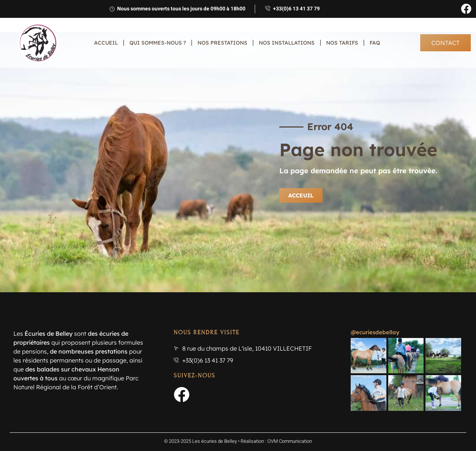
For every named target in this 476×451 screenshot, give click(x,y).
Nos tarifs (342, 43)
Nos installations (287, 43)
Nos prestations (222, 43)
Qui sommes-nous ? (158, 43)
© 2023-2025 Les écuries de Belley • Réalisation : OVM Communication (238, 432)
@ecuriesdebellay (375, 332)
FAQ (375, 43)
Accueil (106, 43)
